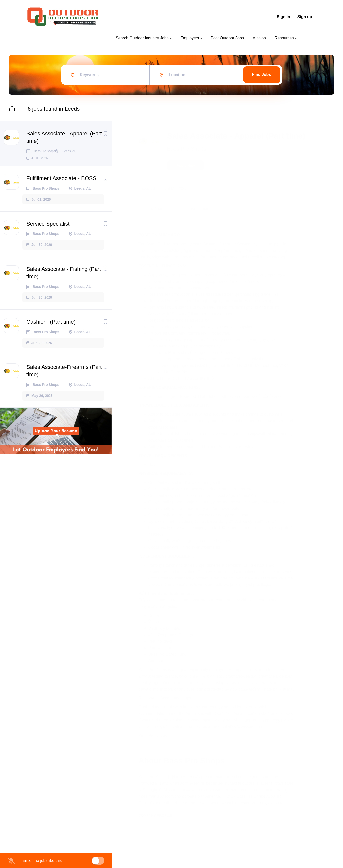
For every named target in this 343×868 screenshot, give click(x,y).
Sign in (283, 17)
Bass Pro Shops (189, 160)
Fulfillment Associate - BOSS (61, 186)
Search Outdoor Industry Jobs (142, 38)
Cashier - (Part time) (51, 330)
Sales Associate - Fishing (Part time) (64, 281)
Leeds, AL (149, 200)
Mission (259, 38)
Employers (190, 38)
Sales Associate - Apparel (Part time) (64, 137)
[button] (304, 177)
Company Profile (157, 846)
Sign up (305, 17)
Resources (284, 38)
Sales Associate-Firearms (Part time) (64, 379)
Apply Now (188, 177)
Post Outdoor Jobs (227, 38)
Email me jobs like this (42, 860)
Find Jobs (262, 75)
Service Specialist (48, 232)
